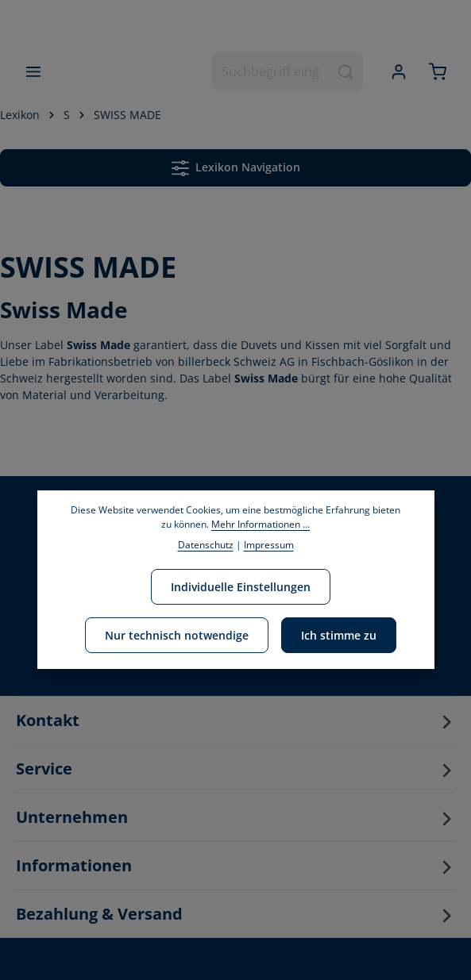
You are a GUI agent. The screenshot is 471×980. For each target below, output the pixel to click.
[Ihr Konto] (398, 72)
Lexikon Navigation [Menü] (236, 168)
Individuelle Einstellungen (241, 587)
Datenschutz (206, 545)
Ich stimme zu (339, 635)
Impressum (269, 545)
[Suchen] (346, 72)
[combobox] (270, 72)
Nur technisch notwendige (177, 635)
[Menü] (34, 72)
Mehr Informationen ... (261, 524)
